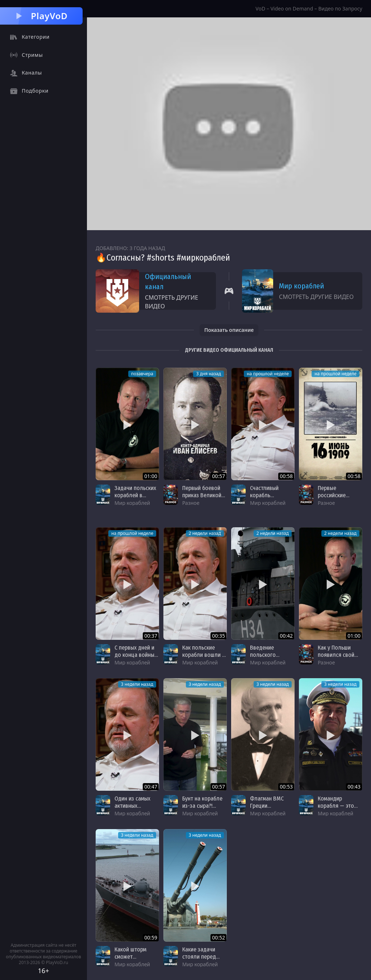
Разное (191, 503)
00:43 (354, 787)
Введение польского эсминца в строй (270, 655)
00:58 (286, 476)
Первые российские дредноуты (332, 495)
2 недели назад (205, 533)
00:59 (151, 937)
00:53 (286, 787)
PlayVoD (41, 16)
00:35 (218, 636)
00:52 (218, 937)
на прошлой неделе (268, 374)
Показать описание (229, 330)
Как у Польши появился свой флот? (336, 655)
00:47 (151, 787)
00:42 (286, 636)
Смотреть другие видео (172, 302)
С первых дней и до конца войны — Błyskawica (134, 655)
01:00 (151, 476)
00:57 (218, 476)
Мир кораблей (301, 286)
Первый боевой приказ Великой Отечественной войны (202, 499)
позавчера (142, 374)
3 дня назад (209, 374)
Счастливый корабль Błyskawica (264, 495)
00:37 (151, 636)
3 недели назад (137, 684)
